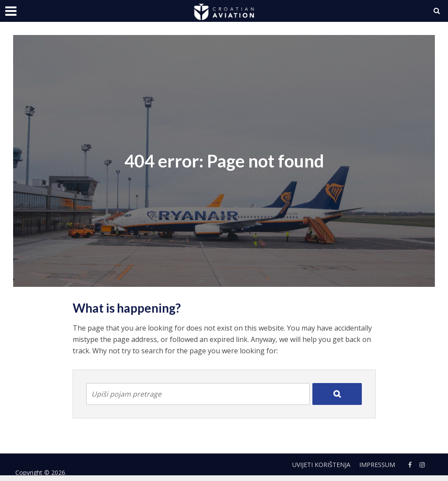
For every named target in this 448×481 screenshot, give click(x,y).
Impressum (377, 465)
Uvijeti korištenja (321, 465)
